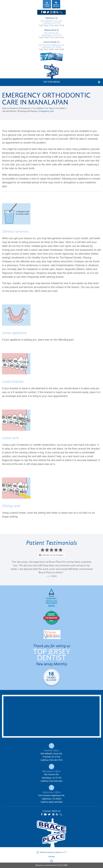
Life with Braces (9, 111)
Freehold (50, 18)
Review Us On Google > (51, 555)
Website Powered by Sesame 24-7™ (51, 852)
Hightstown (50, 42)
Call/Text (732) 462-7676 (51, 26)
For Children (38, 108)
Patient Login (47, 6)
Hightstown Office (51, 792)
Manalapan (50, 30)
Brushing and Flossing (28, 111)
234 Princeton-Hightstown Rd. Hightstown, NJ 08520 (51, 46)
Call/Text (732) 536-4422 (51, 38)
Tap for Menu (52, 82)
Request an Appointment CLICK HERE (52, 865)
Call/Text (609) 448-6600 (51, 50)
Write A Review (56, 6)
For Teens (50, 108)
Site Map (52, 857)
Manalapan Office (51, 771)
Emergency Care (46, 111)
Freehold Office (52, 750)
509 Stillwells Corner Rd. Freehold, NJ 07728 (51, 22)
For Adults (61, 108)
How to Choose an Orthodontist (16, 108)
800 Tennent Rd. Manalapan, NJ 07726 (52, 34)
